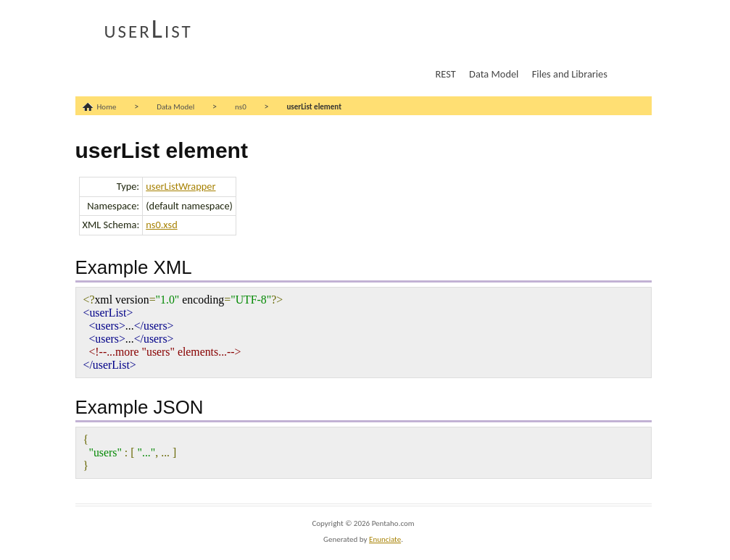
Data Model (494, 74)
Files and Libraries (570, 74)
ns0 (241, 107)
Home (107, 107)
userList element (314, 107)
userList (149, 29)
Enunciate (385, 539)
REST (446, 74)
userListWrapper (181, 186)
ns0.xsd (161, 225)
